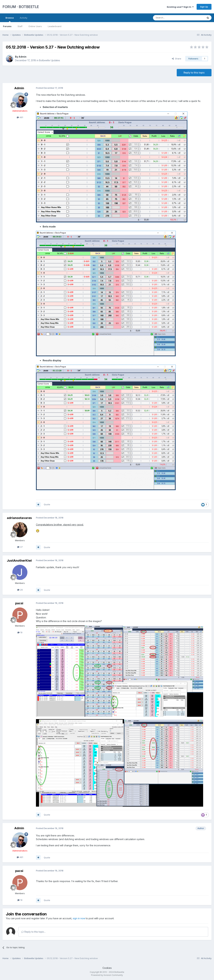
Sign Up (204, 7)
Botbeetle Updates (50, 60)
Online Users (35, 26)
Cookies (107, 968)
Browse (10, 19)
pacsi (19, 603)
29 (20, 590)
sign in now (79, 918)
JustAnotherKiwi (19, 561)
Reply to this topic (194, 73)
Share (177, 59)
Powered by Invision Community (107, 975)
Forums (7, 26)
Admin (22, 57)
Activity (23, 18)
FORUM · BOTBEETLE (21, 7)
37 (20, 547)
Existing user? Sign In (180, 7)
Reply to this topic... (34, 932)
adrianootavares (19, 518)
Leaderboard (55, 26)
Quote (47, 504)
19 (20, 632)
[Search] (170, 18)
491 (20, 117)
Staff (20, 26)
